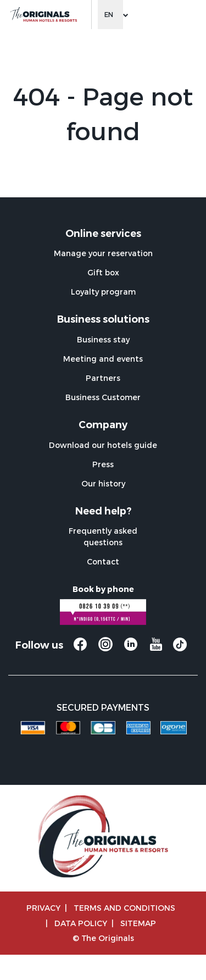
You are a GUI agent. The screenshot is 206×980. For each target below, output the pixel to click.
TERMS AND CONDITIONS (124, 908)
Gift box (103, 272)
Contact (103, 561)
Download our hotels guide (103, 445)
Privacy (43, 908)
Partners (103, 378)
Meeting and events (103, 359)
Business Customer (103, 397)
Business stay (103, 339)
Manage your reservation (103, 253)
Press (103, 464)
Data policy (81, 923)
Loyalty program (103, 292)
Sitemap (138, 923)
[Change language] (110, 15)
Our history (103, 483)
